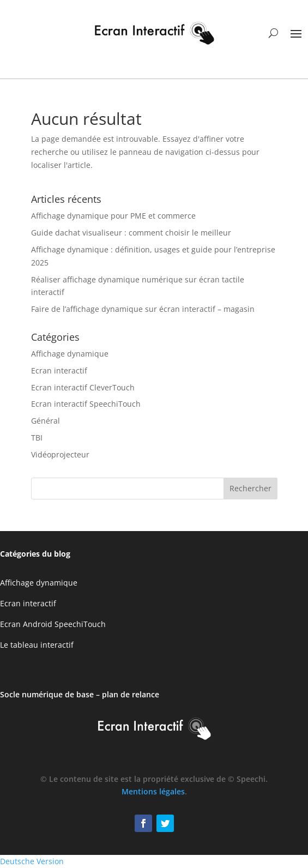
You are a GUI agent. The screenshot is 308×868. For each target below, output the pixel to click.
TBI (37, 438)
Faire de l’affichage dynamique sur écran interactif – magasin (143, 309)
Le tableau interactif (37, 645)
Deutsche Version (32, 861)
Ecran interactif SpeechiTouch (86, 404)
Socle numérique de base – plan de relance (80, 694)
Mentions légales (153, 791)
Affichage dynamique (70, 354)
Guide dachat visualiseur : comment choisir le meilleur (131, 233)
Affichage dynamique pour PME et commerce (113, 216)
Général (46, 421)
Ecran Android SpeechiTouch (53, 624)
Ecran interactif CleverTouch (83, 387)
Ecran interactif (59, 370)
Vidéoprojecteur (60, 454)
